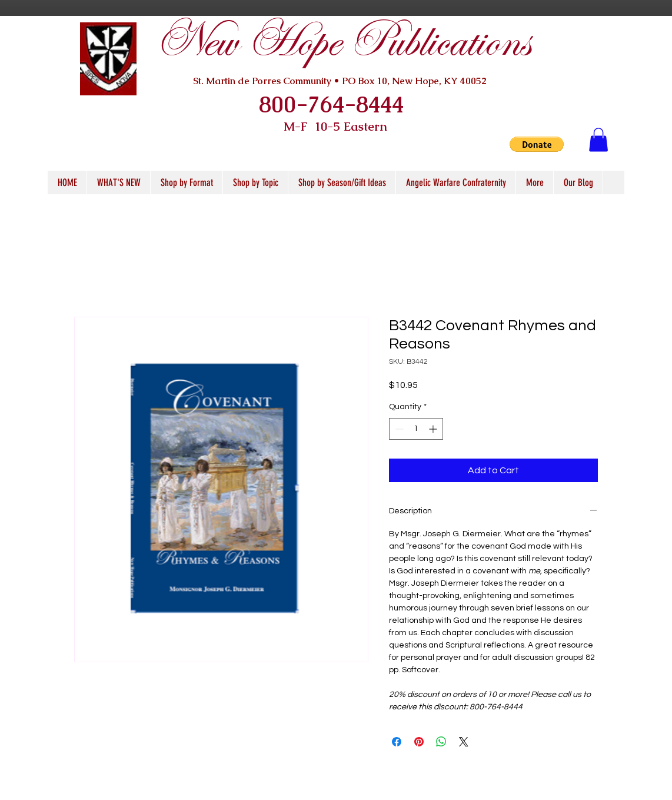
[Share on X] (464, 742)
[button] (537, 144)
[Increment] (434, 429)
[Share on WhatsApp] (441, 742)
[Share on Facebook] (397, 742)
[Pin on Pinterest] (419, 742)
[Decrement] (398, 429)
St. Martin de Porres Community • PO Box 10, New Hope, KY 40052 (340, 81)
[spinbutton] (416, 429)
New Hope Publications (342, 42)
